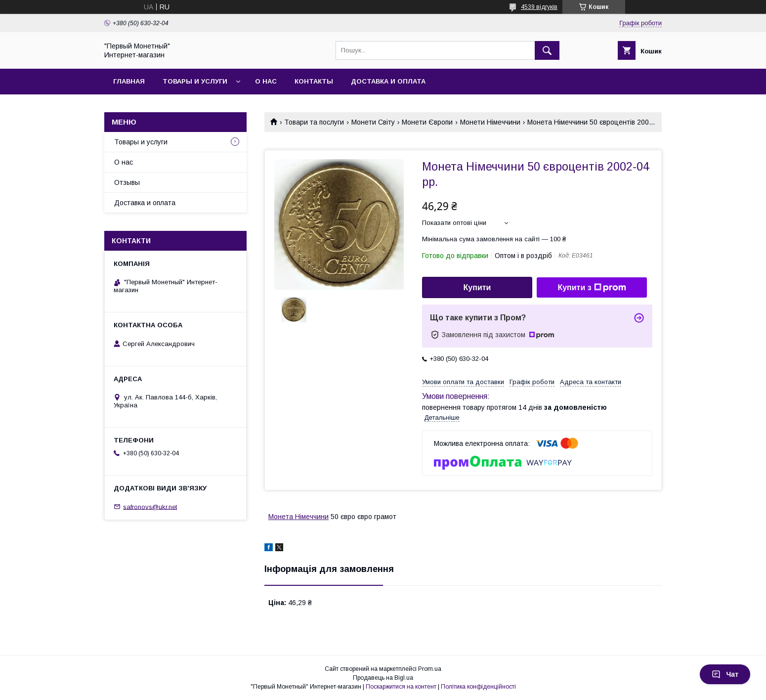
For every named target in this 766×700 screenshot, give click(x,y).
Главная (129, 81)
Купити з (592, 288)
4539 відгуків (539, 7)
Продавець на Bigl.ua (383, 678)
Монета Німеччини (298, 517)
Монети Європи (427, 122)
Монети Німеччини (490, 122)
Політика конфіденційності (478, 687)
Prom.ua (430, 669)
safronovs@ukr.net (150, 506)
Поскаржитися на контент (401, 687)
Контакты (314, 81)
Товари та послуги (314, 122)
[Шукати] (547, 50)
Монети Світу (373, 122)
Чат (725, 674)
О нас (266, 81)
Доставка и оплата (388, 81)
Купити (477, 287)
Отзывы (127, 182)
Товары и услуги (195, 81)
